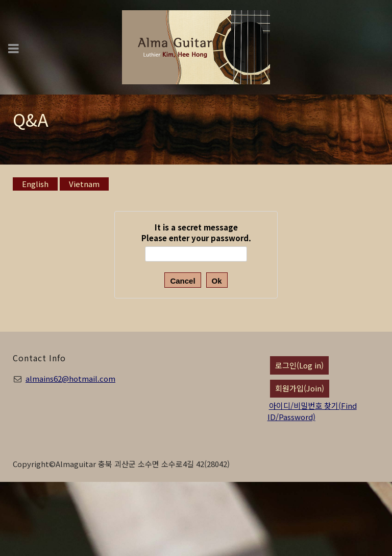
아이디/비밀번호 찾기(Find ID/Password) (312, 411)
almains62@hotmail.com (70, 378)
